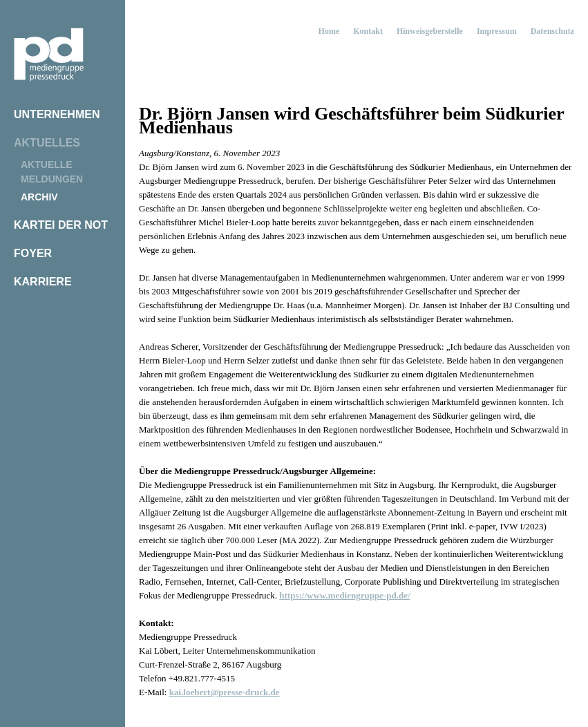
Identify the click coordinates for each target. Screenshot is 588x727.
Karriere (43, 282)
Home (329, 31)
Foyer (33, 253)
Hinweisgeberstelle (430, 31)
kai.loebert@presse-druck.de (225, 692)
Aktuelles (47, 143)
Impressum (497, 31)
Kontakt (368, 31)
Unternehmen (57, 114)
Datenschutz (552, 31)
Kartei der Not (61, 225)
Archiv (39, 197)
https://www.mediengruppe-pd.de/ (344, 595)
